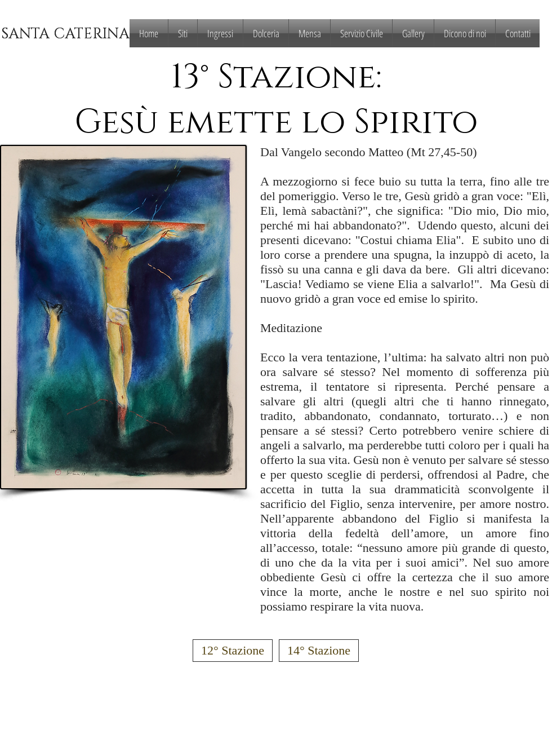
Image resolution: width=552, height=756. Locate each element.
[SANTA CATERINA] (65, 35)
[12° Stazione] (233, 651)
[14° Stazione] (319, 651)
